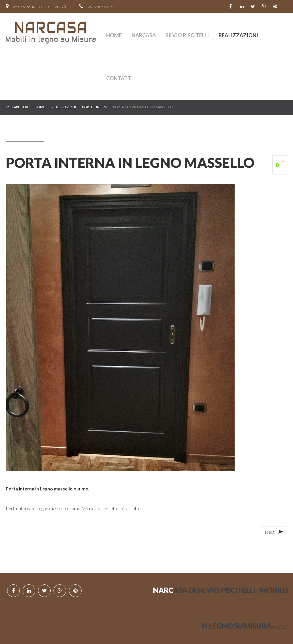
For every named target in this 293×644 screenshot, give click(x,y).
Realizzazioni (238, 35)
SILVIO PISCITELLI (187, 35)
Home (114, 35)
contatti (119, 78)
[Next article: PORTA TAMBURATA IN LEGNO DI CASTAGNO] (273, 532)
